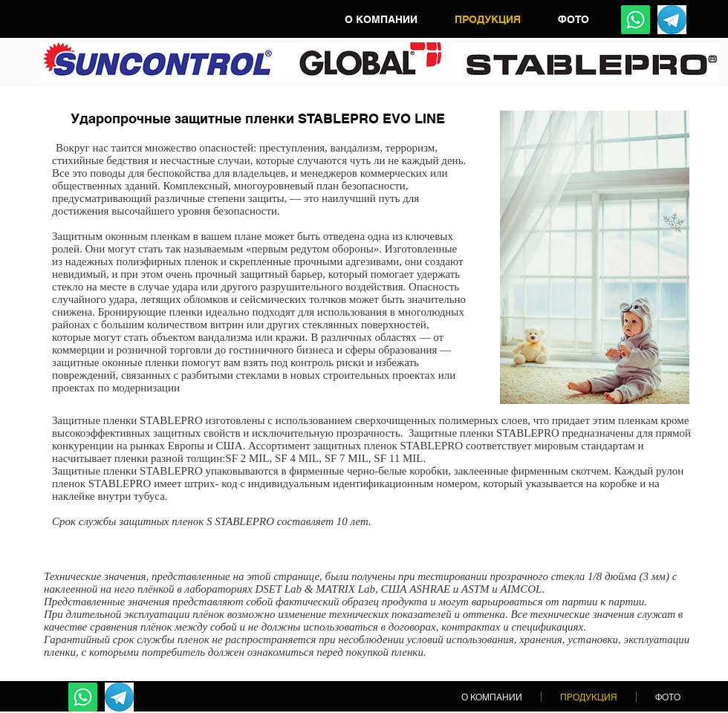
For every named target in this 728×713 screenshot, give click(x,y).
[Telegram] (672, 20)
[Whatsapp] (636, 20)
